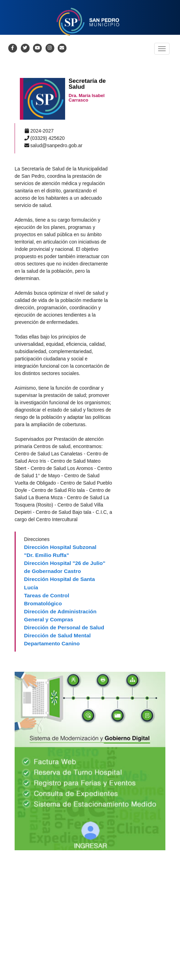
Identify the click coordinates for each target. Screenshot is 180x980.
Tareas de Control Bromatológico (47, 599)
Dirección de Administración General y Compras (60, 615)
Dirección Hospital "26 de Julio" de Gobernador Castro (65, 567)
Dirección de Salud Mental (57, 635)
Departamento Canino (52, 643)
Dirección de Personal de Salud (64, 627)
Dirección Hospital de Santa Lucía (60, 583)
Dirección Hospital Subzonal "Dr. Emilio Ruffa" (60, 551)
